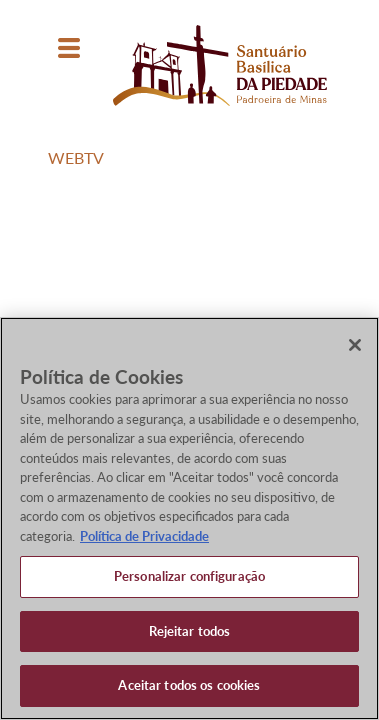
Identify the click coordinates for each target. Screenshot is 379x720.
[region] (189, 518)
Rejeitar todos (190, 631)
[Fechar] (355, 345)
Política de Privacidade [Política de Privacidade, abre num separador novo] (144, 536)
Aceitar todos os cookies (189, 685)
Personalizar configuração (189, 576)
